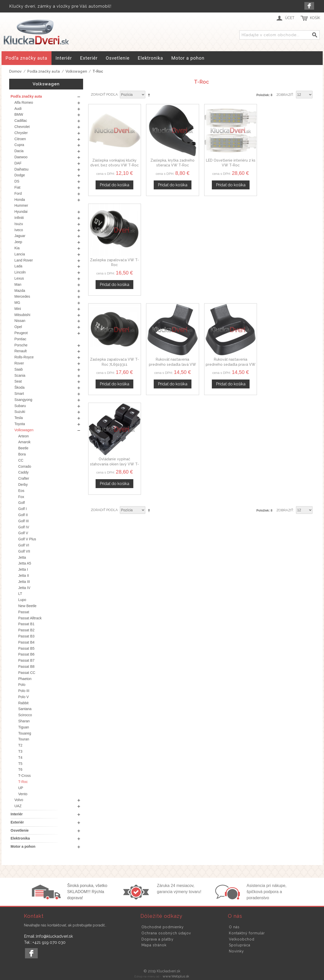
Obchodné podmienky (163, 927)
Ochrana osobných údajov (166, 933)
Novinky (236, 951)
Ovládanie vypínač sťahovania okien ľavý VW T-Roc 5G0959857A (289, 265)
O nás (234, 927)
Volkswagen (76, 71)
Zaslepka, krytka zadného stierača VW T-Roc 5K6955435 (172, 165)
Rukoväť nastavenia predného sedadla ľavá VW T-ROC (172, 265)
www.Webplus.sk (176, 976)
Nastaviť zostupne (150, 95)
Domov (15, 71)
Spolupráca (240, 945)
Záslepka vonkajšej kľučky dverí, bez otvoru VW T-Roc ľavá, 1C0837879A (114, 165)
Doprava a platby (158, 939)
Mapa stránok (154, 945)
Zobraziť (285, 95)
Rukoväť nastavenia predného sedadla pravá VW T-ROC (231, 265)
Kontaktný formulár (247, 933)
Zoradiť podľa (104, 94)
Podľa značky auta (44, 71)
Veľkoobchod (242, 939)
